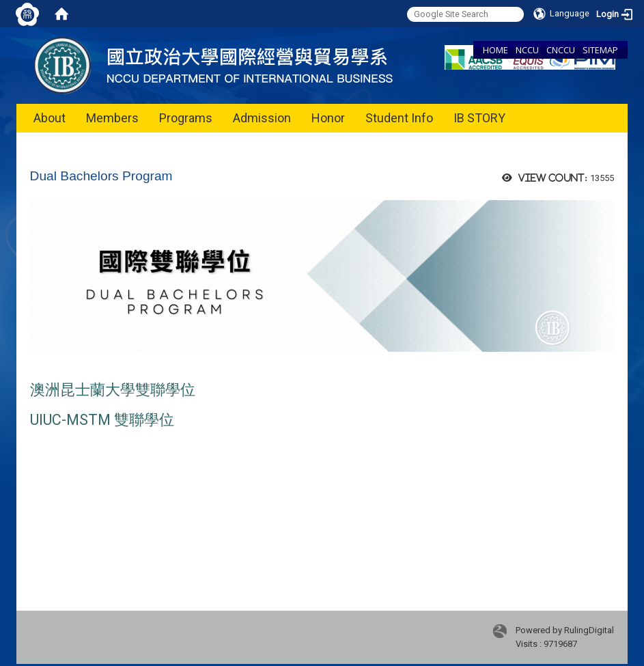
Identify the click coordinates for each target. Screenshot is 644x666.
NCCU (527, 50)
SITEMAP (600, 50)
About (50, 118)
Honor (328, 118)
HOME (495, 50)
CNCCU (561, 50)
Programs (186, 118)
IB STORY (479, 118)
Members (112, 118)
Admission (262, 118)
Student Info (399, 118)
